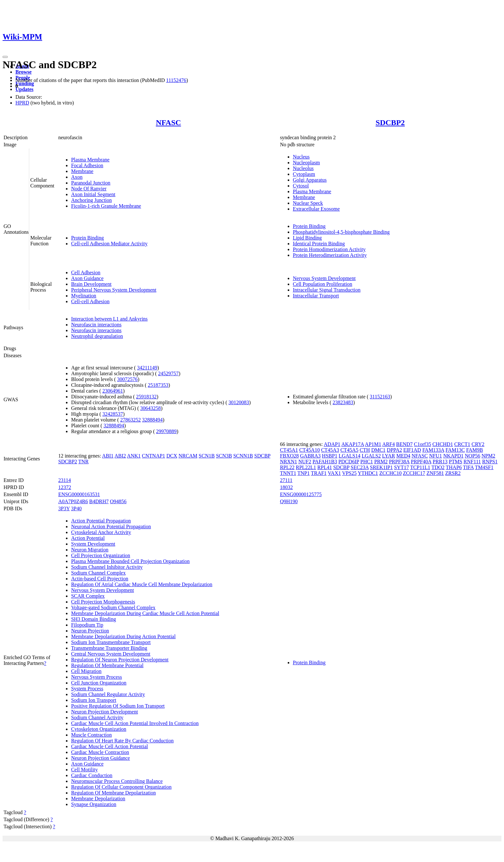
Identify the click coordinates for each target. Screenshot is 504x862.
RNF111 (472, 462)
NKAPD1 (453, 456)
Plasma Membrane (90, 160)
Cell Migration (86, 671)
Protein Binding (87, 238)
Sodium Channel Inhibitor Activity (107, 567)
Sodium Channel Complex (98, 573)
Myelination (84, 296)
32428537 (113, 414)
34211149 (147, 368)
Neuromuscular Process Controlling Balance (117, 781)
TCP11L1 (420, 467)
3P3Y (64, 508)
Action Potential (88, 538)
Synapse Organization (94, 804)
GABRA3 (310, 456)
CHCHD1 (443, 444)
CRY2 (478, 444)
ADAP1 (332, 444)
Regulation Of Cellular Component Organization (121, 787)
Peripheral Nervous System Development (114, 290)
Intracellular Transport (316, 296)
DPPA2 (394, 450)
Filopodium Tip (87, 625)
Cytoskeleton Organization (99, 729)
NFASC (168, 122)
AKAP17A (353, 444)
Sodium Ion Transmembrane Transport (111, 642)
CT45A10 (310, 450)
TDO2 (438, 467)
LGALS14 (350, 456)
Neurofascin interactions (96, 325)
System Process (87, 689)
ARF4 (388, 444)
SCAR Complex (88, 596)
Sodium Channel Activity (97, 717)
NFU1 (436, 456)
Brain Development (91, 284)
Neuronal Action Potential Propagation (111, 526)
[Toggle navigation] (5, 57)
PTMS (455, 462)
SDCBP (262, 456)
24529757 (168, 373)
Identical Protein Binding (319, 244)
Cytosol (301, 186)
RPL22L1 (306, 467)
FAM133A (433, 450)
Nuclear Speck (308, 203)
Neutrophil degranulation (97, 336)
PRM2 (381, 462)
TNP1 (303, 473)
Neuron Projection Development (104, 712)
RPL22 (287, 467)
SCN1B (207, 456)
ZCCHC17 (414, 473)
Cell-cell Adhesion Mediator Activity (109, 244)
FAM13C (455, 450)
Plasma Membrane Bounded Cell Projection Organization (130, 561)
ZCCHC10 (390, 473)
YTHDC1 (368, 473)
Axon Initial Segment (93, 194)
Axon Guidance (87, 278)
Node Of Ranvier (89, 189)
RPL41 (324, 467)
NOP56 (473, 456)
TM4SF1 (484, 467)
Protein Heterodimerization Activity (330, 255)
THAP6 (454, 467)
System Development (93, 544)
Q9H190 (289, 501)
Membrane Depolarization (98, 798)
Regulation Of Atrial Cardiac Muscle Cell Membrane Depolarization (142, 584)
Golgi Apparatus (310, 180)
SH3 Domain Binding (94, 619)
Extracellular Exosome (316, 209)
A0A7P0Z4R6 (73, 501)
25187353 (158, 385)
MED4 (403, 456)
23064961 (113, 391)
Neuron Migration (90, 550)
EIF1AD (412, 450)
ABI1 (108, 456)
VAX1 (334, 473)
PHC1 (367, 462)
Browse (23, 72)
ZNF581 (435, 473)
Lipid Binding (307, 238)
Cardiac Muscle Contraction (100, 752)
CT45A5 (349, 450)
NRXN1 (288, 462)
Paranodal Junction (91, 183)
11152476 (176, 80)
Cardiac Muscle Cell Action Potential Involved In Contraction (135, 723)
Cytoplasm (304, 174)
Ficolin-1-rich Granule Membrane (106, 206)
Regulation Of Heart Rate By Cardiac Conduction (122, 741)
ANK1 (134, 456)
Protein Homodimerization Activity (329, 249)
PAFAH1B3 (325, 462)
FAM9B (474, 450)
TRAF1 (319, 473)
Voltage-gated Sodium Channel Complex (113, 608)
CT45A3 (330, 450)
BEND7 (404, 444)
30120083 (239, 402)
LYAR (389, 456)
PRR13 (440, 462)
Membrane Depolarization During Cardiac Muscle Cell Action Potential (145, 613)
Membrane (82, 171)
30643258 (150, 408)
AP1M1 (373, 444)
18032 (286, 487)
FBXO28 (289, 456)
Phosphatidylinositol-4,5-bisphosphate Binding (341, 232)
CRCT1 (462, 444)
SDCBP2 (390, 122)
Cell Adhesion (86, 272)
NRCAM (188, 456)
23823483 (343, 402)
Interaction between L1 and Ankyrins (109, 319)
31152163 (380, 397)
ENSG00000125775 (301, 494)
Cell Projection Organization (101, 555)
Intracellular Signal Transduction (327, 290)
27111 (286, 480)
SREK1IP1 (381, 467)
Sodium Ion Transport (94, 700)
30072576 (127, 379)
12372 (65, 487)
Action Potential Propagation (101, 521)
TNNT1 (288, 473)
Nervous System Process (96, 677)
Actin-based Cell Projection (100, 579)
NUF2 (305, 462)
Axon (77, 177)
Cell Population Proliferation (323, 284)
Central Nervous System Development (111, 654)
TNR (84, 462)
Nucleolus (303, 168)
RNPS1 (490, 462)
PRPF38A (399, 462)
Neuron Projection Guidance (100, 758)
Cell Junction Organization (99, 683)
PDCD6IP (349, 462)
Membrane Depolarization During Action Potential (123, 636)
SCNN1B (243, 456)
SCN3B (224, 456)
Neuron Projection (90, 631)
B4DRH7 (99, 501)
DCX (172, 456)
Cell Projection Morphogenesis (103, 602)
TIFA (468, 467)
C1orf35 (423, 444)
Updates (24, 89)
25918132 (146, 397)
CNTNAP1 (154, 456)
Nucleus (301, 157)
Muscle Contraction (91, 735)
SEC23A (360, 467)
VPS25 (349, 473)
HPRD (22, 103)
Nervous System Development (324, 278)
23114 (64, 480)
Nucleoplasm (306, 163)
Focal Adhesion (87, 165)
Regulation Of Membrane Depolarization (113, 793)
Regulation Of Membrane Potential (107, 665)
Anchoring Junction (91, 200)
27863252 (130, 420)
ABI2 (120, 456)
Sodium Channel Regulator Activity (108, 694)
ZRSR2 (453, 473)
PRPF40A (421, 462)
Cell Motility (84, 770)
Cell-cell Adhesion (90, 301)
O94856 (118, 501)
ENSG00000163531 (79, 494)
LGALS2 (371, 456)
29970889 (166, 431)
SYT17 (401, 467)
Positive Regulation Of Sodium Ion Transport (118, 706)
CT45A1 (289, 450)
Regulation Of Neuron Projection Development (120, 660)
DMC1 (378, 450)
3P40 (76, 508)
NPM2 (488, 456)
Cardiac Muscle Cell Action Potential (109, 746)
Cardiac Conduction (92, 775)
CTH (365, 450)
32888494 (152, 420)
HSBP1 (330, 456)
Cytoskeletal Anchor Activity (101, 532)
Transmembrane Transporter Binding (109, 648)
